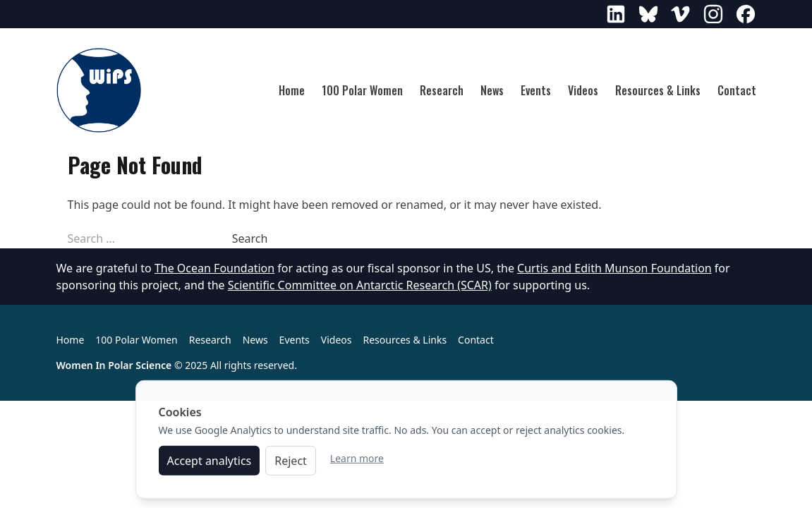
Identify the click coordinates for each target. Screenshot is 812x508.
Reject (291, 464)
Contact (737, 90)
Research (442, 90)
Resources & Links (658, 90)
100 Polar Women (362, 90)
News (492, 90)
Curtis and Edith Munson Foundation (614, 268)
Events (536, 90)
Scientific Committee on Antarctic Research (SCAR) (360, 285)
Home (292, 90)
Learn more (357, 461)
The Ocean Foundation (214, 268)
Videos (583, 90)
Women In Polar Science (114, 365)
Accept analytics (210, 464)
